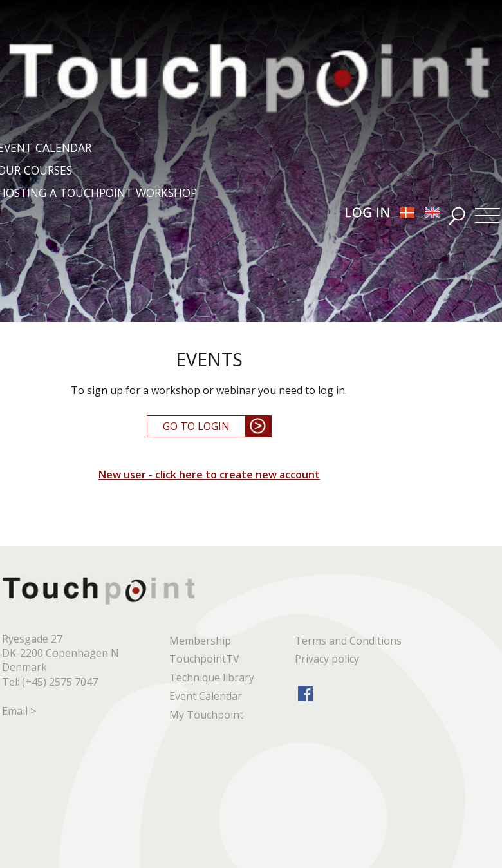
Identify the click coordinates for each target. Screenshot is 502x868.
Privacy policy (327, 659)
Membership (200, 641)
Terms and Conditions (348, 641)
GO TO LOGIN (196, 426)
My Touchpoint (206, 715)
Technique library (212, 677)
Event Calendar (206, 696)
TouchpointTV (204, 659)
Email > (19, 711)
